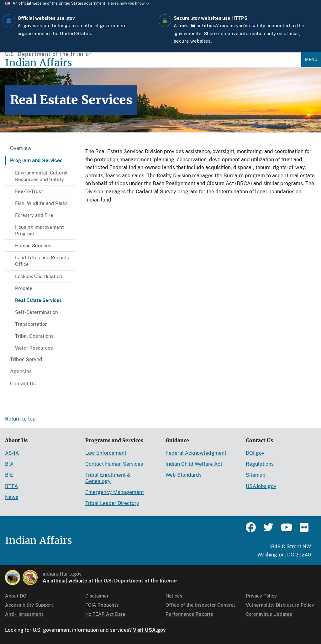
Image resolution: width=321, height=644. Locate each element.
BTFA (11, 486)
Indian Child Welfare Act (194, 464)
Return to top (20, 419)
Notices (174, 596)
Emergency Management (115, 492)
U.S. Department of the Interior (140, 581)
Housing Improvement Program (39, 230)
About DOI (16, 596)
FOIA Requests (102, 605)
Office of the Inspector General (200, 605)
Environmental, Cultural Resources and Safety (41, 176)
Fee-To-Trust (29, 191)
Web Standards (184, 475)
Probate (24, 288)
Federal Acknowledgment (196, 453)
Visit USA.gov (149, 630)
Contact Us (23, 384)
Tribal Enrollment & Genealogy (108, 478)
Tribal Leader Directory (112, 503)
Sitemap (256, 475)
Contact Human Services (114, 464)
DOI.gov (255, 453)
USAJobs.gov (261, 486)
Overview (21, 148)
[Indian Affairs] (153, 63)
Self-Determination (37, 312)
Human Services (33, 246)
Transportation (31, 324)
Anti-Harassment (24, 614)
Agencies (21, 371)
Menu (311, 59)
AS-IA (12, 453)
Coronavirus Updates (269, 614)
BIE (9, 475)
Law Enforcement (106, 453)
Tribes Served (26, 360)
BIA (9, 464)
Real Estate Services (38, 300)
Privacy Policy (261, 596)
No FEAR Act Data (105, 614)
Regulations (260, 464)
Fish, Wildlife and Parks (41, 203)
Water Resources (34, 348)
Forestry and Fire (34, 215)
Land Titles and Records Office (42, 261)
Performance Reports (189, 614)
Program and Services (36, 161)
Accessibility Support (29, 605)
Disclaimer (97, 596)
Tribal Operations (34, 336)
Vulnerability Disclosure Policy (280, 605)
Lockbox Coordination (39, 276)
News (12, 497)
